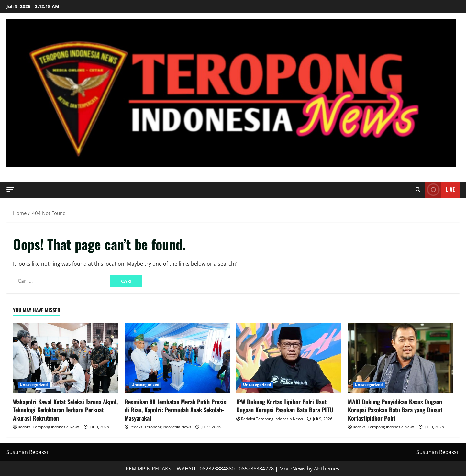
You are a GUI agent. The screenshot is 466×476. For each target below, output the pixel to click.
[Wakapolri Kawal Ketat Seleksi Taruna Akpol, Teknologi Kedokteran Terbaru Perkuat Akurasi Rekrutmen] (66, 358)
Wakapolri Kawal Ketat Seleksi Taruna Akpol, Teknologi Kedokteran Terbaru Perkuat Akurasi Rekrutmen (65, 410)
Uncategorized (34, 385)
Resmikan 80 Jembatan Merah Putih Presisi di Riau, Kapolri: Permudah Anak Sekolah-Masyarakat (176, 410)
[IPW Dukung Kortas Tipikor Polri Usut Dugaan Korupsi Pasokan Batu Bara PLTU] (289, 358)
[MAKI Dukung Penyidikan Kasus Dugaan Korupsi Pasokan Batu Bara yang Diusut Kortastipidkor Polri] (400, 358)
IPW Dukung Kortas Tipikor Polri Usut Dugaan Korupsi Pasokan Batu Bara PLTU (285, 406)
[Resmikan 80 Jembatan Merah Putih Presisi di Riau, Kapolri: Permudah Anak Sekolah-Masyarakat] (177, 358)
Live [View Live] (440, 190)
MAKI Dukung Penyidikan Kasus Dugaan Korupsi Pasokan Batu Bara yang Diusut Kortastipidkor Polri (395, 410)
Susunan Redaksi (27, 452)
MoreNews (292, 469)
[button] (10, 189)
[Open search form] (418, 190)
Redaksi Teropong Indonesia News (49, 427)
